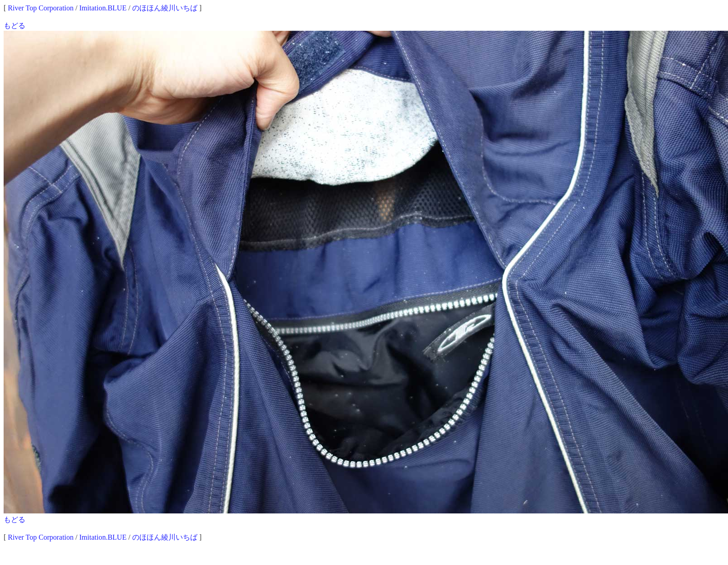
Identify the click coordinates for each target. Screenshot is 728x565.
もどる (14, 26)
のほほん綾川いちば (165, 8)
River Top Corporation (41, 8)
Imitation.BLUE (103, 8)
